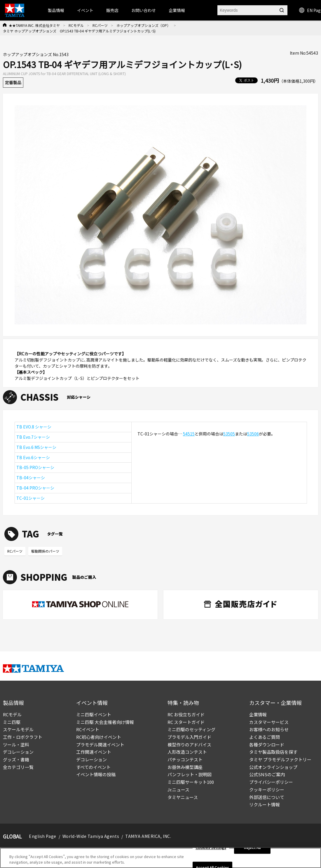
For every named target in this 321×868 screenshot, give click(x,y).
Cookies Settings (211, 849)
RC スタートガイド (186, 722)
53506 (253, 434)
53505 (229, 434)
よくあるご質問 (265, 737)
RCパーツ (100, 25)
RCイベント (88, 729)
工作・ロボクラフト (23, 737)
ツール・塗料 (16, 745)
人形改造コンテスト (187, 752)
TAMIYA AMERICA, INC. (148, 836)
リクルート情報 (265, 804)
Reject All (252, 849)
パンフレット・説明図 (190, 774)
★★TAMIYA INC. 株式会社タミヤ (34, 25)
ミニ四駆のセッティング (191, 729)
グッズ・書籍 (16, 759)
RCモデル (76, 25)
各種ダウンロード (267, 745)
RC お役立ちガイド (186, 714)
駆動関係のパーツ (45, 551)
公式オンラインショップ (273, 767)
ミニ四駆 (12, 722)
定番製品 (13, 82)
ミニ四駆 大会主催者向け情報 (105, 722)
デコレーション (18, 752)
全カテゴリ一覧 (18, 767)
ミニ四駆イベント (94, 714)
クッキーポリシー (267, 790)
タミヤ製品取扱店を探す (273, 752)
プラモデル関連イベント (100, 745)
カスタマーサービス (269, 722)
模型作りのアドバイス (189, 745)
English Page (43, 836)
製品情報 (56, 10)
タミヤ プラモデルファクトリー (280, 759)
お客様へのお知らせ (269, 729)
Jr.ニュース (178, 790)
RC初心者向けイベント (99, 737)
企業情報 (258, 714)
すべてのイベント (93, 767)
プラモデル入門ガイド (189, 737)
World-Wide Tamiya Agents (91, 836)
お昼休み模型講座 (185, 767)
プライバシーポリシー (271, 782)
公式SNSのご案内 (267, 774)
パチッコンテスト (185, 759)
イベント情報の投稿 (96, 774)
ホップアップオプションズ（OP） (143, 25)
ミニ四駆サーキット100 (191, 782)
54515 (189, 434)
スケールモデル (18, 729)
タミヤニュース (183, 797)
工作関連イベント (94, 752)
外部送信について (267, 797)
